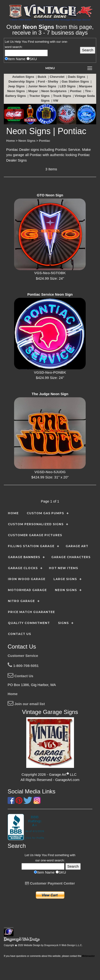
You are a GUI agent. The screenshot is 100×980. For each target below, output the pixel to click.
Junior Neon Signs (43, 86)
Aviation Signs (24, 77)
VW (56, 101)
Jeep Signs (17, 86)
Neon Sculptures (54, 91)
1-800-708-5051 (23, 666)
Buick (42, 77)
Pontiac (76, 91)
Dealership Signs (22, 81)
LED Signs (68, 86)
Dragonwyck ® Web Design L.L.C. (63, 945)
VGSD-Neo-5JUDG (50, 472)
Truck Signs (62, 96)
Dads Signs (77, 77)
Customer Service (23, 656)
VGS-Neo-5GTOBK (50, 273)
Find (31, 42)
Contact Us (20, 676)
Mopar (33, 91)
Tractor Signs (40, 96)
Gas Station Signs (76, 81)
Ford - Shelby (49, 81)
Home (13, 694)
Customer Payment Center (50, 883)
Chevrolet (58, 77)
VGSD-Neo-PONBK (50, 372)
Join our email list (26, 704)
